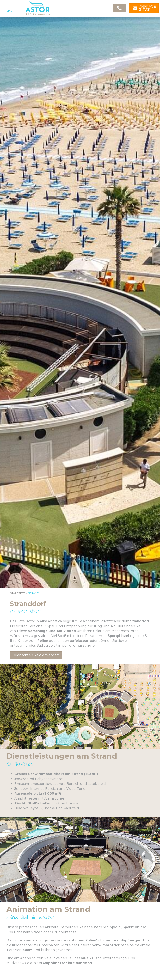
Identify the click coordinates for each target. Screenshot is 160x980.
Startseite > (19, 593)
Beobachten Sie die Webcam (36, 655)
